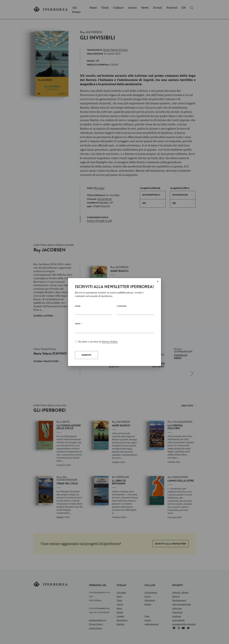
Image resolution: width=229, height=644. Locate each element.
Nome (78, 306)
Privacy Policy (110, 342)
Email (78, 324)
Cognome (122, 306)
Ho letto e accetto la (96, 342)
